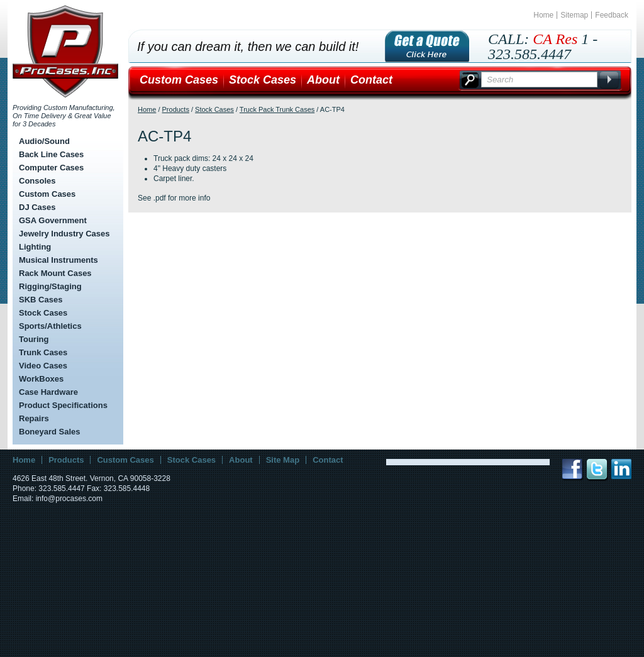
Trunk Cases (43, 352)
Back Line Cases (51, 154)
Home (543, 15)
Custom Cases (47, 194)
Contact (371, 80)
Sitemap (574, 15)
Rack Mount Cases (55, 273)
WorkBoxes (41, 379)
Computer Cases (51, 168)
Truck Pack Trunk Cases (277, 109)
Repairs (34, 418)
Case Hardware (48, 392)
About (323, 80)
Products (176, 109)
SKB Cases (41, 300)
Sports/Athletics (50, 326)
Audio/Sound (44, 141)
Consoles (37, 181)
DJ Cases (37, 207)
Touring (34, 339)
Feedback (612, 15)
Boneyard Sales (50, 432)
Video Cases (43, 366)
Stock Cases (43, 313)
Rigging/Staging (50, 286)
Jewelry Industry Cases (64, 234)
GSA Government (53, 220)
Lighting (35, 247)
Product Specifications (63, 405)
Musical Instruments (58, 260)
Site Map (283, 460)
